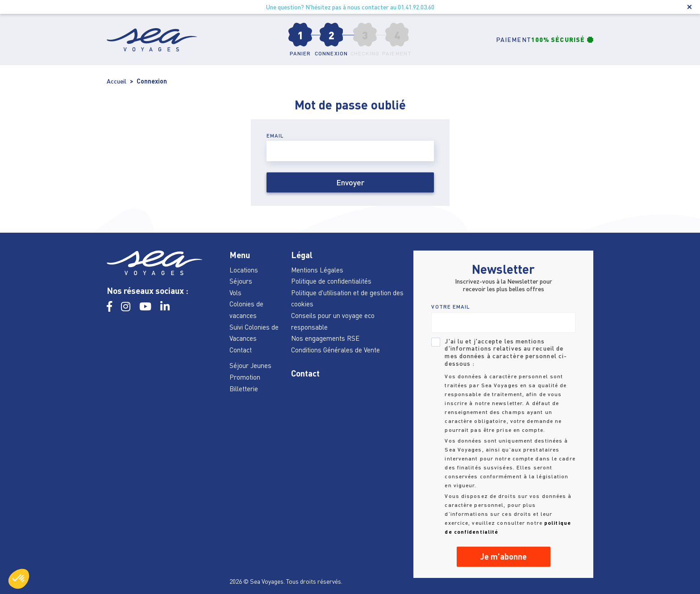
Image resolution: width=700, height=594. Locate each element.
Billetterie (244, 389)
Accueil (117, 81)
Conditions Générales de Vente (335, 350)
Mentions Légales (317, 270)
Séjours (241, 281)
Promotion (245, 377)
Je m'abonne (504, 556)
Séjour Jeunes (250, 365)
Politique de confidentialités (331, 281)
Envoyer (350, 182)
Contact (241, 350)
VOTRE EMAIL (451, 307)
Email (275, 136)
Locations (244, 270)
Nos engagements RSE (325, 338)
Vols (235, 293)
